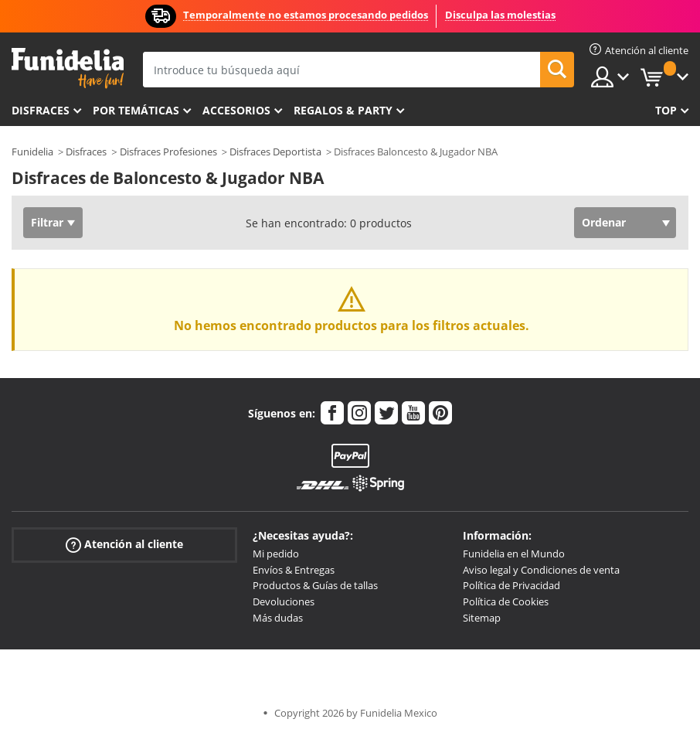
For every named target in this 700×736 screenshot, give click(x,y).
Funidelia (32, 152)
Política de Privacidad (511, 585)
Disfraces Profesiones (168, 152)
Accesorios (236, 110)
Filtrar (47, 222)
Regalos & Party (343, 110)
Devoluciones (284, 601)
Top (666, 110)
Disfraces (41, 110)
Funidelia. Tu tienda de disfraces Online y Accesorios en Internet (68, 68)
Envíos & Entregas (294, 570)
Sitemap (482, 618)
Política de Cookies (506, 601)
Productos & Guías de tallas (315, 585)
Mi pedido (276, 554)
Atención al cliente (124, 545)
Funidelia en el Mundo (514, 554)
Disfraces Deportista (275, 152)
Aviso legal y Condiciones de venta (541, 570)
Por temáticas (136, 110)
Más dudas (278, 618)
